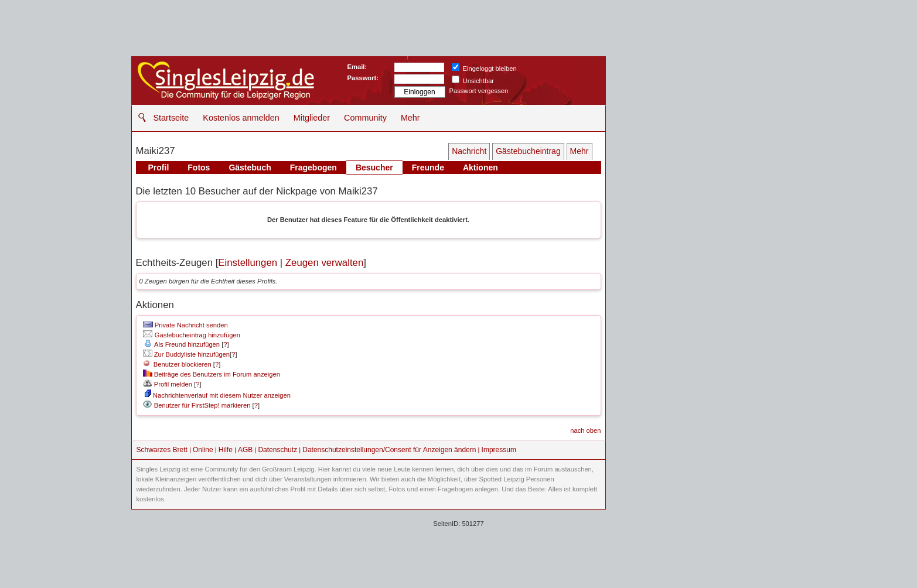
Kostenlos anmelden (241, 118)
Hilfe (226, 450)
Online (203, 450)
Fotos (199, 167)
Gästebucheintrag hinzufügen (192, 335)
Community (365, 118)
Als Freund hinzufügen (181, 344)
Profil (159, 167)
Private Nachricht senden (185, 325)
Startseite (171, 118)
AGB (245, 450)
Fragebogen (313, 167)
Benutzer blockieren (177, 364)
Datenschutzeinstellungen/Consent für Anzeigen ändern (389, 450)
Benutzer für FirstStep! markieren (202, 405)
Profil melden (168, 384)
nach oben (585, 430)
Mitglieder (312, 118)
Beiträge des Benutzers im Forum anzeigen (212, 374)
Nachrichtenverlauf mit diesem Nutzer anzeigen (218, 395)
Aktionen (480, 167)
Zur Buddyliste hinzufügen (186, 354)
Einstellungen (248, 263)
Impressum (499, 450)
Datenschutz (277, 450)
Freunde (428, 167)
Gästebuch (250, 167)
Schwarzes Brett (162, 450)
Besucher (374, 167)
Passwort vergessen (479, 91)
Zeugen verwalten (324, 263)
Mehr (410, 118)
